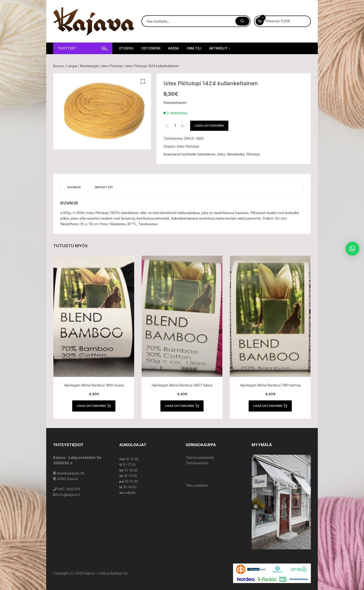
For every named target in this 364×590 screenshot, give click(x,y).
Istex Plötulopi (112, 66)
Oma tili (194, 48)
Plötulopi (253, 154)
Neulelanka (236, 154)
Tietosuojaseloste (200, 457)
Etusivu (126, 48)
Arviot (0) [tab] (104, 187)
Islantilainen (206, 154)
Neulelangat (89, 66)
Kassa (174, 48)
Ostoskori (151, 48)
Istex (221, 154)
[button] (143, 82)
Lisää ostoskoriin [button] (94, 406)
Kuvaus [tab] (74, 187)
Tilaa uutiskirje (197, 485)
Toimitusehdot (197, 463)
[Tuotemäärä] (175, 126)
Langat (72, 66)
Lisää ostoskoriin (209, 126)
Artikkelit (220, 48)
